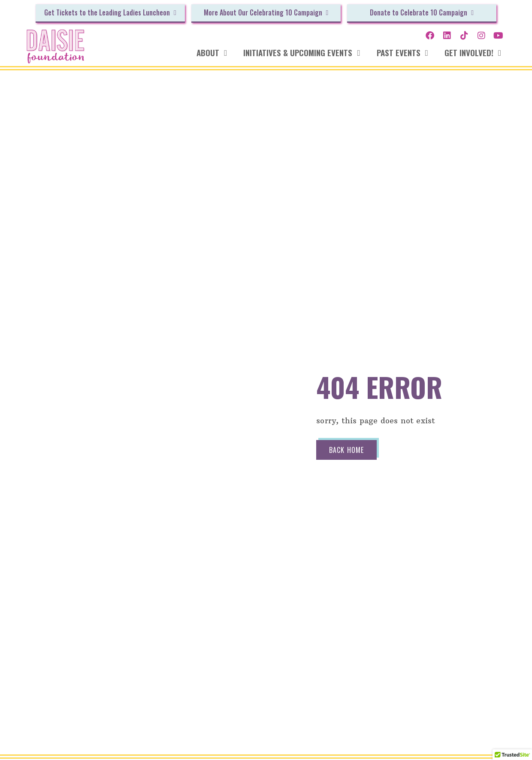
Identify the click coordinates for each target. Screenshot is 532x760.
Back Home (345, 450)
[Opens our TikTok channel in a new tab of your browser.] (464, 36)
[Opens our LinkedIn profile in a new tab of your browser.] (447, 36)
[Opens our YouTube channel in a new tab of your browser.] (499, 36)
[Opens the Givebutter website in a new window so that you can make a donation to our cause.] (110, 14)
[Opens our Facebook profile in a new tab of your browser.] (430, 36)
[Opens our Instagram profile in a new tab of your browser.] (481, 36)
